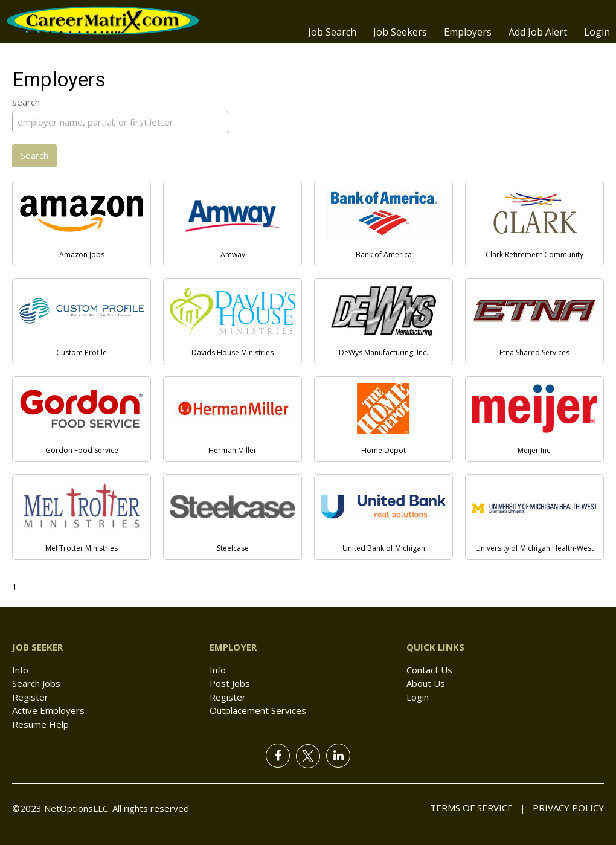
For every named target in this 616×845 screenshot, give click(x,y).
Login (597, 32)
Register (30, 697)
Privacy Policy (565, 808)
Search (26, 102)
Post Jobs (230, 683)
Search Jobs (36, 683)
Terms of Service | (478, 808)
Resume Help (40, 724)
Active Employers (48, 710)
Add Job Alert (538, 32)
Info (20, 670)
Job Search (332, 32)
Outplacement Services (258, 710)
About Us (426, 683)
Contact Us (429, 670)
